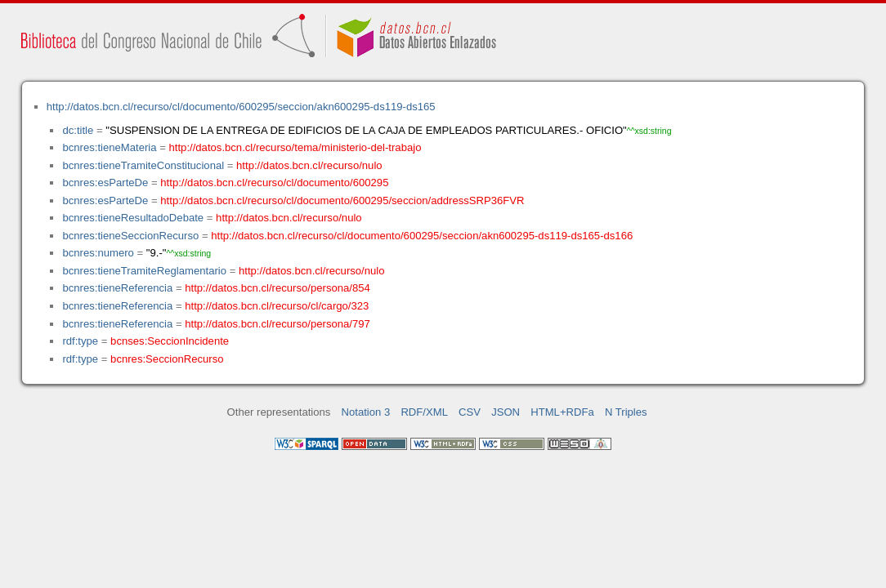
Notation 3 (366, 412)
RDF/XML (424, 412)
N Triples (626, 412)
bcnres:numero (98, 253)
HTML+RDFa (562, 412)
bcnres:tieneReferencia (117, 288)
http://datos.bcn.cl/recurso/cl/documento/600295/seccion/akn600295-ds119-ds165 (241, 107)
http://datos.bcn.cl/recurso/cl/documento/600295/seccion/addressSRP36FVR (342, 200)
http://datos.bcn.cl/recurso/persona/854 (277, 288)
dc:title (78, 130)
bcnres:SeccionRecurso (167, 359)
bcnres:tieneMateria (109, 147)
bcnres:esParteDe (105, 183)
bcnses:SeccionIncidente (170, 341)
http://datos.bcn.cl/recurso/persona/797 (277, 324)
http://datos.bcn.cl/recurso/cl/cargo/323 (277, 306)
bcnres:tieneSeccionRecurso (130, 236)
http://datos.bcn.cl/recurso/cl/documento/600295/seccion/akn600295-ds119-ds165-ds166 (422, 236)
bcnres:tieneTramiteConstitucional (143, 165)
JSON (506, 412)
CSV (470, 412)
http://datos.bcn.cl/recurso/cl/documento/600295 (274, 183)
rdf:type (80, 341)
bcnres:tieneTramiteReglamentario (144, 271)
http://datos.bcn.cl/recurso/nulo (309, 165)
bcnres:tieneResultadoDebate (133, 218)
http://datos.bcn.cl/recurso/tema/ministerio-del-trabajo (295, 147)
